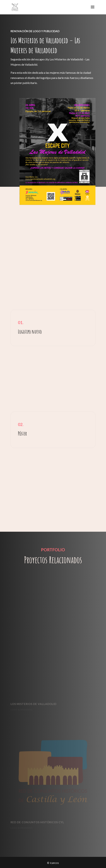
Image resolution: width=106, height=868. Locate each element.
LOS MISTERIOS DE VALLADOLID (33, 704)
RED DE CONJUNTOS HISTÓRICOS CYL (37, 822)
